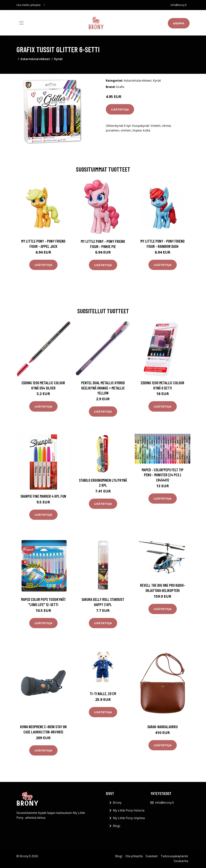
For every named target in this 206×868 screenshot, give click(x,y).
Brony (117, 803)
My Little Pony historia (129, 810)
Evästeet (152, 856)
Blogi (117, 826)
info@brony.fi (179, 5)
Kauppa (179, 23)
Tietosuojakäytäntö (174, 856)
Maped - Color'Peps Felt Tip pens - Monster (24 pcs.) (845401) (163, 475)
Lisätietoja (120, 109)
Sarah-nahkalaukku (163, 727)
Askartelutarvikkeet (35, 59)
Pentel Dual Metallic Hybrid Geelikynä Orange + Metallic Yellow (103, 388)
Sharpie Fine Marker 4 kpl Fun (43, 496)
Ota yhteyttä (134, 856)
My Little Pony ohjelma (129, 818)
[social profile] (44, 5)
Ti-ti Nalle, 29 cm (103, 694)
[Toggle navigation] (21, 23)
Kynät (58, 59)
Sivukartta (181, 861)
